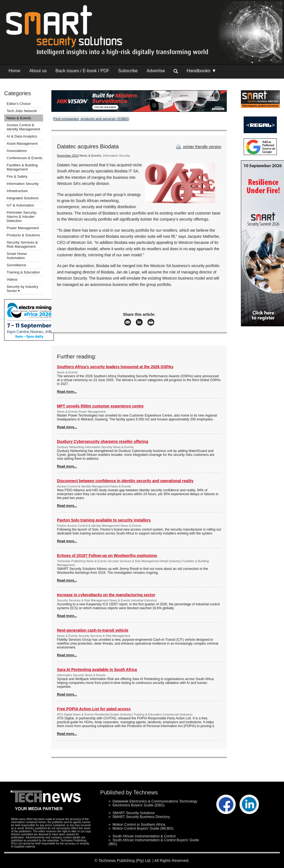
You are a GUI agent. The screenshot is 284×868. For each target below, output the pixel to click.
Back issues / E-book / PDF (82, 71)
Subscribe (128, 71)
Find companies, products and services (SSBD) (91, 119)
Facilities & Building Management (22, 167)
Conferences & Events (24, 158)
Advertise (156, 71)
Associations (17, 151)
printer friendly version (198, 147)
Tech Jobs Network (22, 111)
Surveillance (16, 265)
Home (15, 71)
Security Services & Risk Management (22, 244)
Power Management (23, 228)
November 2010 (68, 156)
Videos (12, 279)
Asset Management (22, 144)
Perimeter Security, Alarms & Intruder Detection (22, 217)
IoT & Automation (20, 205)
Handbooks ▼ (201, 71)
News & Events (19, 118)
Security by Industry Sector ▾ (22, 289)
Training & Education (23, 272)
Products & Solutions (23, 235)
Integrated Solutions (23, 198)
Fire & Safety (17, 176)
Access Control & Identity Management (23, 127)
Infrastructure (17, 191)
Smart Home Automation (17, 256)
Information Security (23, 184)
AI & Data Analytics (22, 136)
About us (38, 71)
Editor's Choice (19, 104)
